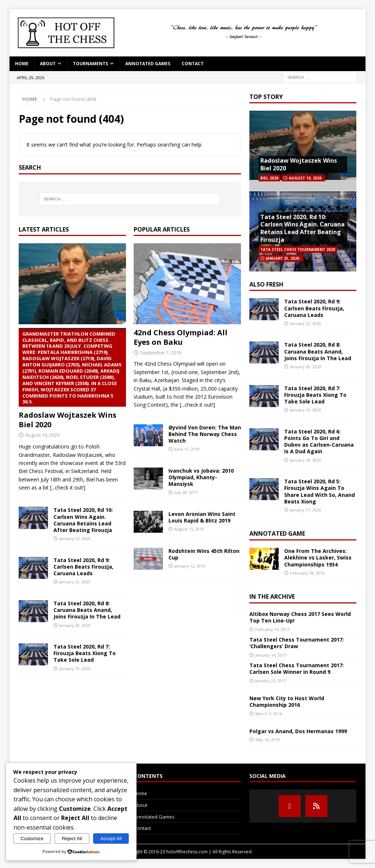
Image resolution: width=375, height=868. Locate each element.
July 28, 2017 (186, 492)
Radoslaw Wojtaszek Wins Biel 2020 (72, 379)
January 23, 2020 (75, 538)
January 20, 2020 (75, 625)
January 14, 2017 (271, 655)
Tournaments (90, 64)
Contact (193, 64)
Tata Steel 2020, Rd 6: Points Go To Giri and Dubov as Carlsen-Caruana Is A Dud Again (319, 442)
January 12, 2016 (190, 566)
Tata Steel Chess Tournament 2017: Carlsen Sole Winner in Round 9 (297, 668)
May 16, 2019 (268, 740)
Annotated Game (277, 533)
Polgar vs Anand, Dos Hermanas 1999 (298, 731)
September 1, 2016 (161, 352)
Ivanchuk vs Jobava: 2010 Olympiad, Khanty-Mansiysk (201, 477)
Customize (32, 839)
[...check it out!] (68, 487)
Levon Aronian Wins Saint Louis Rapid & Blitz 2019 (202, 517)
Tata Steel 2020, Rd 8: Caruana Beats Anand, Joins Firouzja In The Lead (87, 610)
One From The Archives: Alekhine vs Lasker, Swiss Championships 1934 (318, 557)
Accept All (111, 839)
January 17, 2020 (306, 510)
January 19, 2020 (75, 668)
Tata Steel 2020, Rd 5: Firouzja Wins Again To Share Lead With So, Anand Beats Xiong (320, 491)
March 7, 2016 (269, 714)
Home (22, 64)
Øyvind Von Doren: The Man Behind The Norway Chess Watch (205, 434)
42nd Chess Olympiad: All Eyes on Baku (181, 337)
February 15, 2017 (272, 629)
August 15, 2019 (189, 529)
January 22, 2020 (75, 582)
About (48, 64)
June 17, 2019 (187, 449)
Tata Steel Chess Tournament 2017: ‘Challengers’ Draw (297, 643)
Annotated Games (148, 64)
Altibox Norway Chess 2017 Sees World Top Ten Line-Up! (300, 617)
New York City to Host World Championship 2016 (287, 701)
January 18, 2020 (306, 460)
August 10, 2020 (42, 435)
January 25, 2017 (271, 681)
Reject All (72, 839)
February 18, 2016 (307, 573)
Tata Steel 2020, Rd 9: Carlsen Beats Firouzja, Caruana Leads (83, 567)
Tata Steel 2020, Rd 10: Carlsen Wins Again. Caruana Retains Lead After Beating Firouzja (83, 520)
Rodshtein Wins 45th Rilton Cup (204, 554)
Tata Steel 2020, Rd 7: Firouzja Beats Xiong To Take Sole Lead (85, 653)
